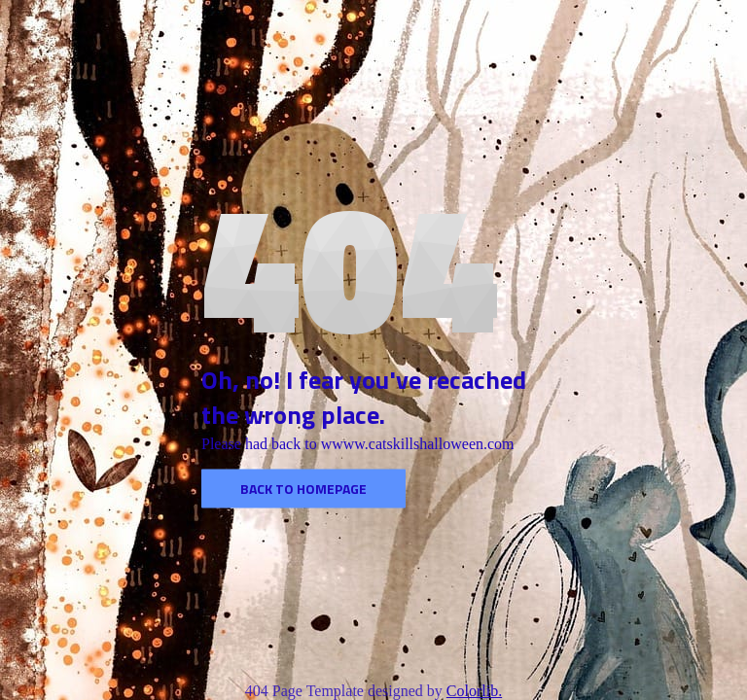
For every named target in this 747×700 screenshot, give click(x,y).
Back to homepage (303, 489)
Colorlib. (474, 691)
